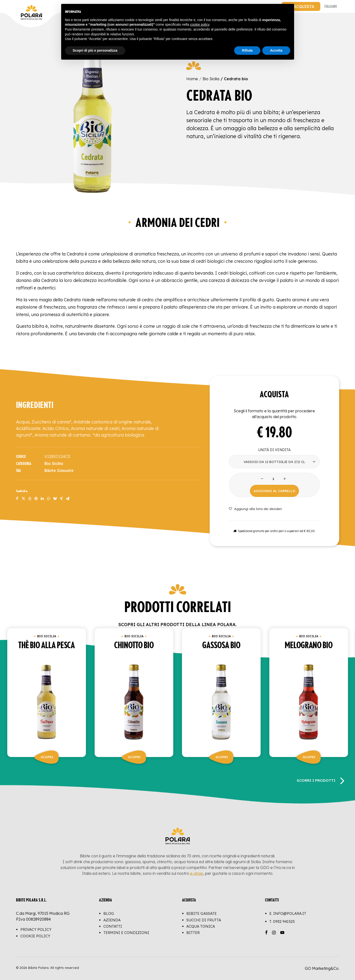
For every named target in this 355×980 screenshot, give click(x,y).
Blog (109, 914)
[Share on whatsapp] (49, 499)
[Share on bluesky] (55, 499)
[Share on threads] (30, 499)
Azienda (112, 920)
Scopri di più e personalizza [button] (95, 50)
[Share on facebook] (17, 499)
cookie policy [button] (200, 24)
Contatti (113, 926)
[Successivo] (342, 780)
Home (192, 79)
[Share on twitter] (24, 499)
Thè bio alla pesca (47, 645)
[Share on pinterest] (36, 499)
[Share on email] (68, 499)
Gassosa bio (221, 645)
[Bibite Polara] (21, 6)
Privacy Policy (36, 930)
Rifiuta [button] (247, 50)
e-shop (197, 873)
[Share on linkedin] (42, 499)
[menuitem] (301, 6)
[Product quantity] (273, 479)
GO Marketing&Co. (322, 968)
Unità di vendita (274, 450)
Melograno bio (309, 645)
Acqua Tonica (201, 926)
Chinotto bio (134, 645)
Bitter (193, 933)
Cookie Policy (35, 936)
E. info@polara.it (288, 914)
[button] (92, 118)
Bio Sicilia (211, 79)
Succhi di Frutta (204, 920)
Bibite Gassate (59, 470)
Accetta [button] (276, 50)
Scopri (47, 757)
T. (282, 921)
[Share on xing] (61, 499)
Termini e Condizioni (126, 933)
